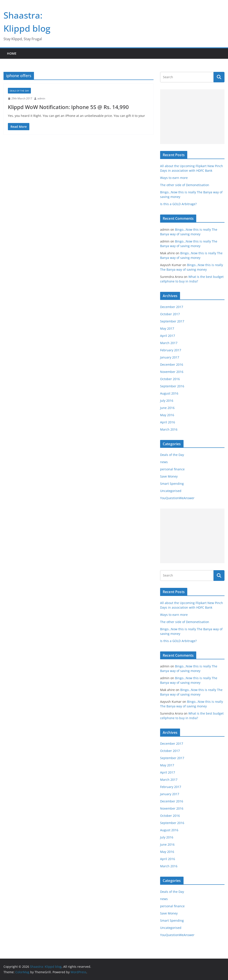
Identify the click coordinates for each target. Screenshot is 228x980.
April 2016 (168, 422)
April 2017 (168, 336)
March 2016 (169, 429)
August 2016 (169, 393)
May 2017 (167, 328)
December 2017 (172, 307)
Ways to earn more (174, 178)
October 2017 (170, 314)
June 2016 (167, 408)
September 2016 (172, 386)
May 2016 (167, 415)
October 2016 (170, 379)
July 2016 (167, 401)
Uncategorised (171, 491)
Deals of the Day (19, 91)
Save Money (169, 476)
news (164, 462)
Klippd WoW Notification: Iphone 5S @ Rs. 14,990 (68, 107)
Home (12, 53)
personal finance (172, 469)
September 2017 (172, 321)
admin (41, 98)
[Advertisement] (192, 117)
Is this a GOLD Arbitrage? (178, 204)
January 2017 (170, 357)
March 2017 (169, 343)
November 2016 (172, 372)
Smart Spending (172, 484)
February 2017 (171, 350)
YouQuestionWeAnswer (177, 498)
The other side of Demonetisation (185, 185)
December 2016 (172, 364)
